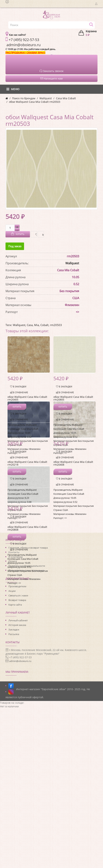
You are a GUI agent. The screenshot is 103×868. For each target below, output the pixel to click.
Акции (12, 591)
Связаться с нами (18, 595)
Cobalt (44, 325)
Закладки (14, 630)
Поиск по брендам (24, 98)
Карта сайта (15, 605)
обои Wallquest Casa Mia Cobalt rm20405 (27, 398)
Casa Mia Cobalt (66, 98)
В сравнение (42, 234)
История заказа (17, 625)
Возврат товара (17, 600)
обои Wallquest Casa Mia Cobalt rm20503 (35, 102)
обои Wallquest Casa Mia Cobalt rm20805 (73, 398)
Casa (30, 325)
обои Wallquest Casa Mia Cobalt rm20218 (27, 463)
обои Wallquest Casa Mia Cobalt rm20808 (27, 528)
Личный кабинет (18, 620)
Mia (37, 325)
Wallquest (46, 98)
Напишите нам (51, 78)
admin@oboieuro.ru (20, 661)
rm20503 (56, 325)
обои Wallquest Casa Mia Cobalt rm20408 (73, 463)
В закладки (35, 234)
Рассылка (14, 634)
